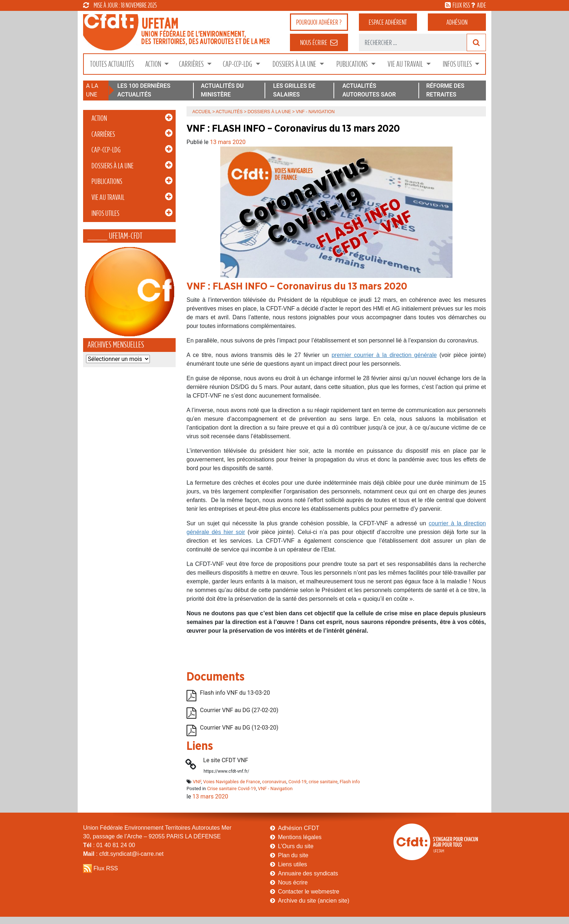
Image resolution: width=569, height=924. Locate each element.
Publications (353, 64)
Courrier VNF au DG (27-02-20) (239, 710)
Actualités (229, 112)
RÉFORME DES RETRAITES (445, 90)
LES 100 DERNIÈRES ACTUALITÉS (144, 90)
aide (481, 5)
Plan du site (293, 855)
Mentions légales (300, 837)
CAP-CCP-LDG (238, 64)
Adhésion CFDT (299, 828)
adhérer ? (319, 22)
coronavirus (274, 782)
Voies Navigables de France (232, 782)
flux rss (461, 5)
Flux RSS (106, 868)
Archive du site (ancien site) (314, 901)
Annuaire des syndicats (308, 873)
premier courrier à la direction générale (384, 355)
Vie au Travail (406, 64)
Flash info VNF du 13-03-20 (235, 693)
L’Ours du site (296, 846)
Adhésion (457, 22)
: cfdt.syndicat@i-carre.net (123, 854)
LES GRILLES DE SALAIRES (294, 90)
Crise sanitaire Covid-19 (232, 789)
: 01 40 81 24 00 (109, 845)
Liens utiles (292, 864)
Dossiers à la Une (295, 64)
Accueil (202, 112)
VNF (197, 782)
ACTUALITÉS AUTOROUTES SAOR (369, 90)
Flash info (350, 782)
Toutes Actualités (112, 64)
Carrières (192, 64)
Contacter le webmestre (309, 892)
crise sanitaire (323, 782)
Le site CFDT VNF (226, 760)
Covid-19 (298, 782)
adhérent (388, 22)
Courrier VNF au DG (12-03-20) (239, 728)
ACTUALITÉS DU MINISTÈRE (222, 90)
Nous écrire (293, 882)
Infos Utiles (458, 64)
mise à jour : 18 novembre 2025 (120, 5)
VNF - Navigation (275, 789)
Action (154, 64)
